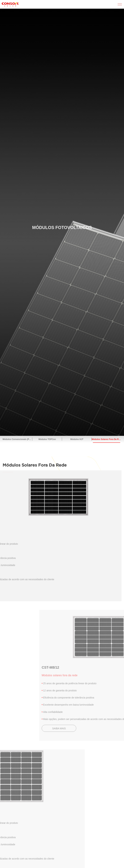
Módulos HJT (77, 439)
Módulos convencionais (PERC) (17, 439)
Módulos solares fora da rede (107, 439)
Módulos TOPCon (47, 439)
